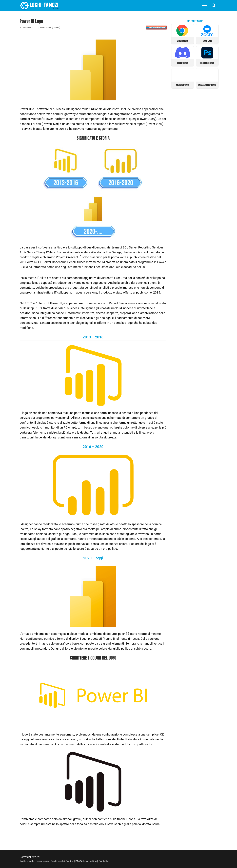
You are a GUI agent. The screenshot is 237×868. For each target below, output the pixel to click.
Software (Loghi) (50, 27)
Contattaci (107, 861)
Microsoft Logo (183, 85)
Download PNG (156, 27)
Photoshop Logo (207, 63)
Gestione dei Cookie (63, 861)
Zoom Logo (207, 41)
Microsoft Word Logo (207, 85)
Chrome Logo (183, 41)
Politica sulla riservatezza (35, 861)
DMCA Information (88, 861)
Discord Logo (183, 63)
